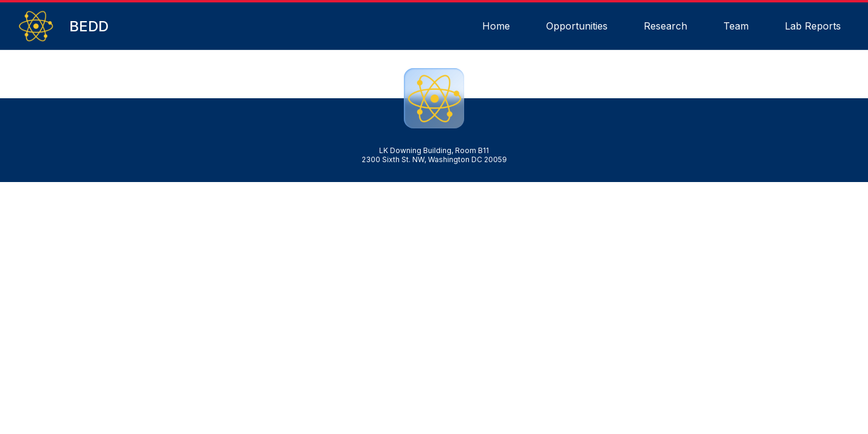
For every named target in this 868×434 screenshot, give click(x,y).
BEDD (89, 26)
